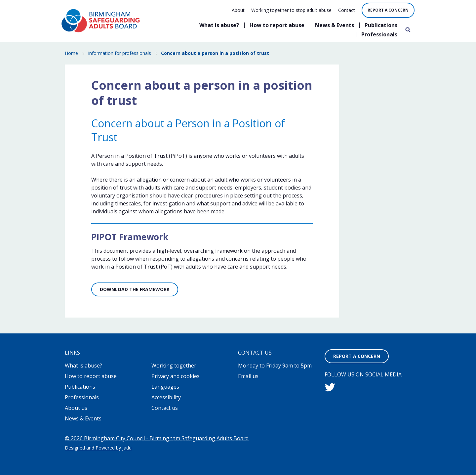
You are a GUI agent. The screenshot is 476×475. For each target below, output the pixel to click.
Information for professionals (119, 53)
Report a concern (388, 10)
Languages (165, 387)
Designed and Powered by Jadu (98, 448)
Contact (347, 10)
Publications (381, 25)
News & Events (335, 25)
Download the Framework (135, 289)
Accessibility (166, 397)
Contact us (165, 408)
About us (76, 408)
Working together (174, 366)
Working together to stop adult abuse (291, 10)
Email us (248, 376)
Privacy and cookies (176, 376)
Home (71, 53)
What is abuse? (219, 25)
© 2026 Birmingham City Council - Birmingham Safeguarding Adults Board (157, 438)
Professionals (379, 34)
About (238, 10)
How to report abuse (277, 25)
